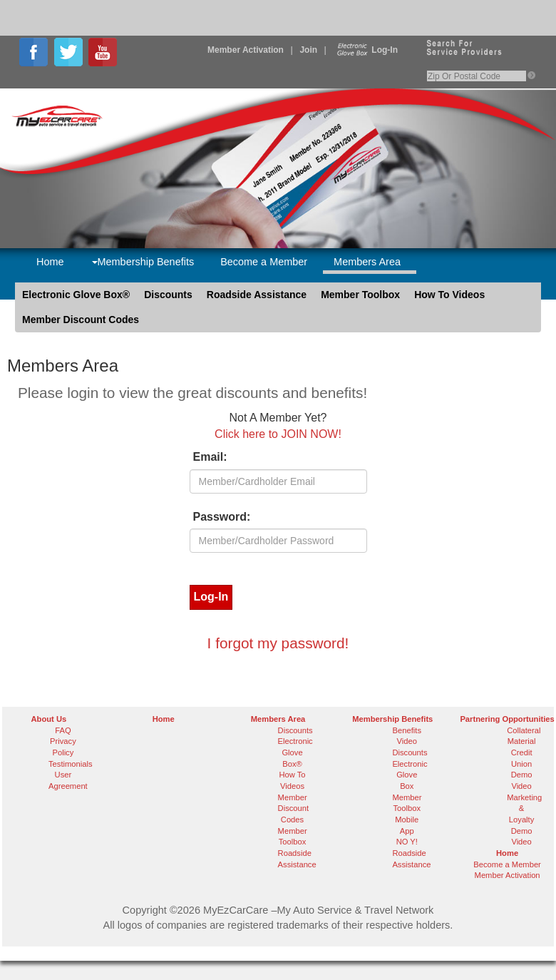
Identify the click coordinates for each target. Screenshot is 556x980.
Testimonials (71, 764)
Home (50, 262)
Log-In (366, 50)
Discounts (168, 295)
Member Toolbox (360, 295)
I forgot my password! (278, 643)
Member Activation (246, 50)
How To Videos (449, 295)
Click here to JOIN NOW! (278, 434)
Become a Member (264, 262)
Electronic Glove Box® (76, 295)
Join (308, 50)
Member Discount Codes (81, 320)
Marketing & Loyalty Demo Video (524, 820)
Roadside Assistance (257, 295)
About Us (49, 719)
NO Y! (407, 842)
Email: (210, 457)
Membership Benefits (143, 262)
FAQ (63, 730)
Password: (222, 517)
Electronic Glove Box (410, 775)
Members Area (367, 262)
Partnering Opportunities (507, 719)
